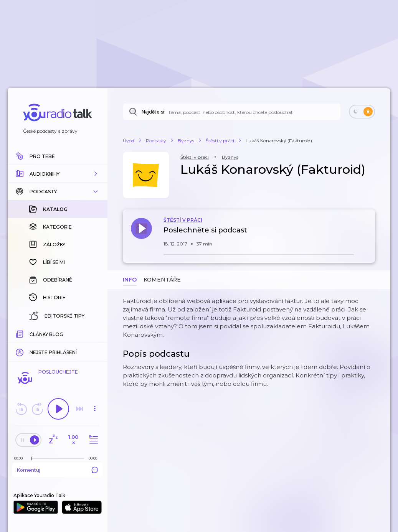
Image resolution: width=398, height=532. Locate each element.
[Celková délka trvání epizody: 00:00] (95, 458)
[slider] (31, 459)
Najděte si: (154, 112)
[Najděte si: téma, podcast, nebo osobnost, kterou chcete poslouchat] (232, 112)
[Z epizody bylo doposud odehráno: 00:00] (20, 458)
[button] (58, 174)
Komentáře (162, 280)
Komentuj (58, 470)
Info (130, 280)
